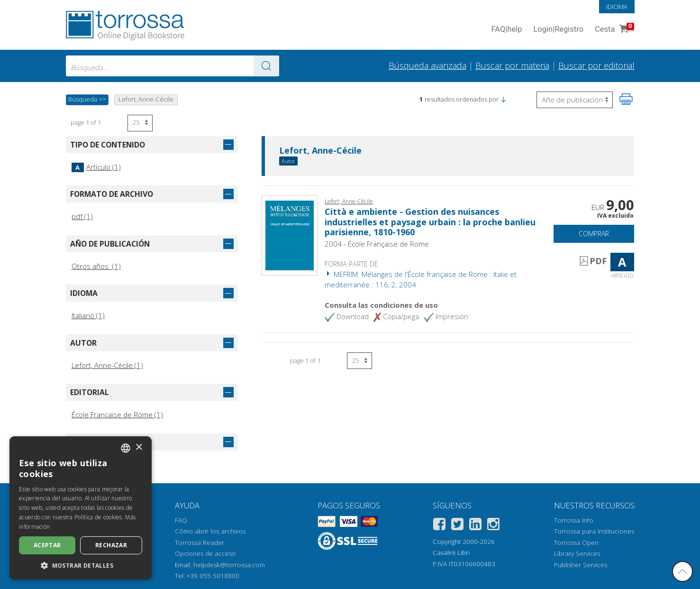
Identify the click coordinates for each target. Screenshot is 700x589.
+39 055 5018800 (213, 576)
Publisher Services (581, 565)
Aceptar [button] (47, 545)
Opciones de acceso (205, 553)
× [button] (139, 447)
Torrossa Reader (200, 543)
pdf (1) (82, 216)
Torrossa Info (574, 520)
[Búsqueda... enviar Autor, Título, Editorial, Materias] (173, 66)
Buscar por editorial (596, 65)
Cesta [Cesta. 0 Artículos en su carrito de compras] (613, 30)
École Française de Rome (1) (117, 414)
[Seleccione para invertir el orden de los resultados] (575, 100)
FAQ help (507, 30)
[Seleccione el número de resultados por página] (140, 123)
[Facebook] (439, 526)
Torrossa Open (576, 543)
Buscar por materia (512, 65)
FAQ (181, 520)
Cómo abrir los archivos (210, 531)
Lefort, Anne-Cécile (320, 151)
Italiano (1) (88, 315)
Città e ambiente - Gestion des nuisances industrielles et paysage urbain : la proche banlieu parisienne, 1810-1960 (430, 222)
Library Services (577, 553)
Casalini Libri (451, 552)
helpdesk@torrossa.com (229, 565)
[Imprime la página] (626, 99)
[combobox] (173, 66)
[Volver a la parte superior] (682, 571)
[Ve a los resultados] (266, 66)
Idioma (617, 7)
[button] (503, 99)
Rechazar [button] (111, 545)
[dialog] (81, 508)
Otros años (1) (96, 266)
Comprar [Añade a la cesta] (594, 234)
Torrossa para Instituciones (594, 531)
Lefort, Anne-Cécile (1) (107, 365)
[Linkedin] (475, 526)
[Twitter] (457, 526)
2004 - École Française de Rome (377, 244)
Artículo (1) (96, 167)
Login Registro (558, 30)
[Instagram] (493, 526)
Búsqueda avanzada (427, 65)
